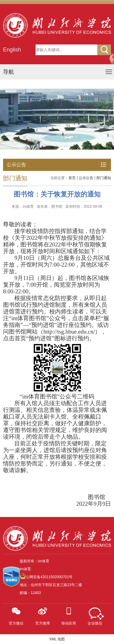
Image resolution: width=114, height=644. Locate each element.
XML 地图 (57, 639)
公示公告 (86, 178)
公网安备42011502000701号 (49, 577)
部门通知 (104, 178)
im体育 (25, 569)
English (12, 50)
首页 (72, 178)
